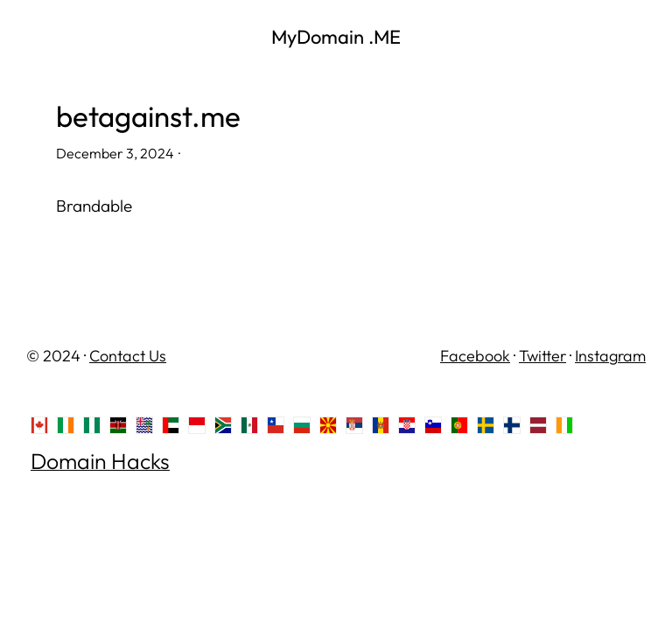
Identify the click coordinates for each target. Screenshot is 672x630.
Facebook (475, 356)
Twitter (542, 356)
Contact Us (128, 356)
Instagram (610, 356)
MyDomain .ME (336, 37)
